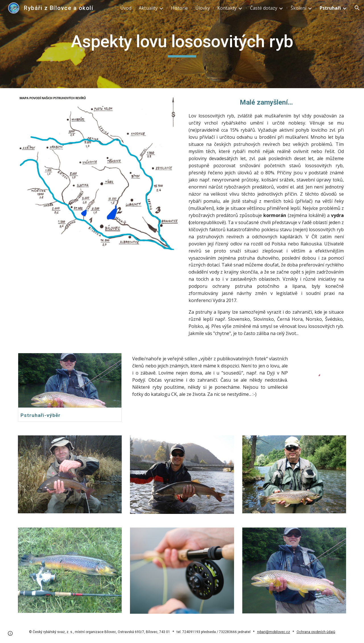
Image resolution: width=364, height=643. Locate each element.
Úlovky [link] (203, 8)
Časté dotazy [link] (264, 8)
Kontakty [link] (227, 8)
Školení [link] (298, 8)
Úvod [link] (126, 8)
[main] (182, 44)
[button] (357, 8)
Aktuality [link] (148, 8)
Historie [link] (179, 8)
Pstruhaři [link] (330, 8)
